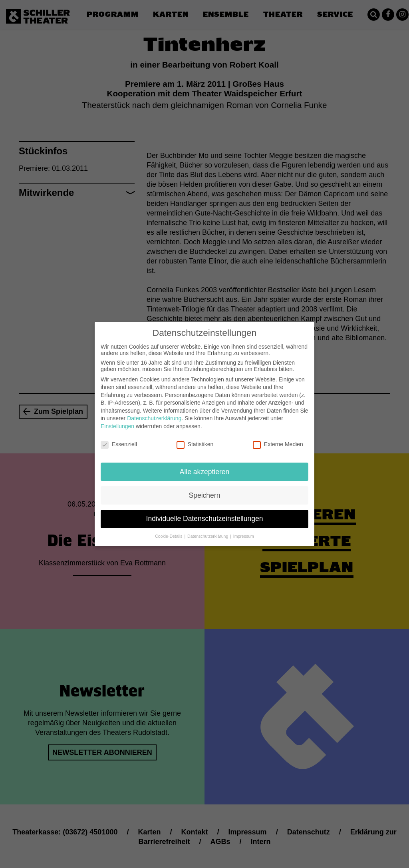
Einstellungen (117, 421)
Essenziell (119, 439)
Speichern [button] (205, 490)
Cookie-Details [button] (169, 531)
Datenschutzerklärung (154, 413)
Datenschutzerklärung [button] (208, 531)
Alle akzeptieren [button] (205, 466)
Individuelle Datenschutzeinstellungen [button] (205, 513)
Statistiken (195, 439)
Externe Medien (278, 439)
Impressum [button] (244, 531)
